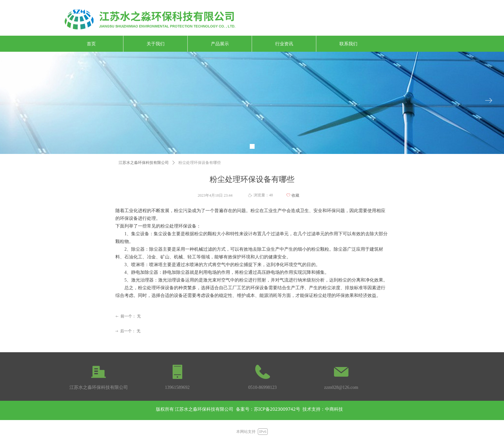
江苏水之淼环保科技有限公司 (144, 163)
